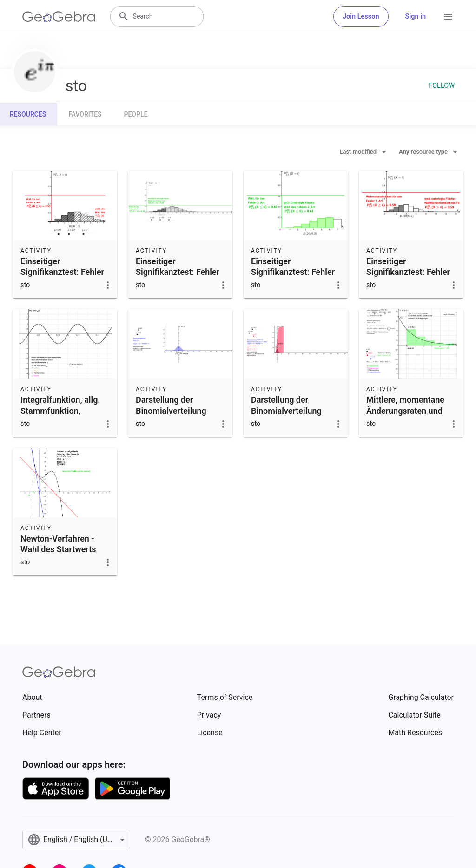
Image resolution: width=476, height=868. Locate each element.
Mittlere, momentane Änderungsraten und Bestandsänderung (405, 410)
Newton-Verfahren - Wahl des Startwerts (58, 544)
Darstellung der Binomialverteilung (286, 405)
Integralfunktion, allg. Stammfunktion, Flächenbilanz (60, 410)
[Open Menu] (448, 17)
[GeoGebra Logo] (59, 17)
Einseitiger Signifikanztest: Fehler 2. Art (178, 272)
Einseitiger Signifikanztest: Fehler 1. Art (62, 272)
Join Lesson (361, 16)
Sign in (416, 16)
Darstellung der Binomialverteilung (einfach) (171, 410)
